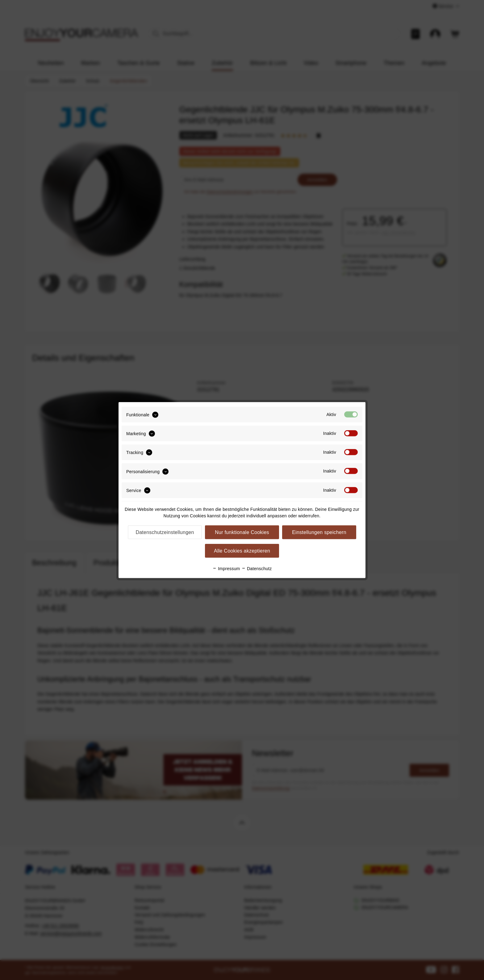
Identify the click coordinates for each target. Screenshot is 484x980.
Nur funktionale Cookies (242, 532)
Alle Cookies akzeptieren (242, 551)
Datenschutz (257, 569)
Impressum (226, 569)
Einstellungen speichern (319, 532)
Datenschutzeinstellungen (165, 532)
